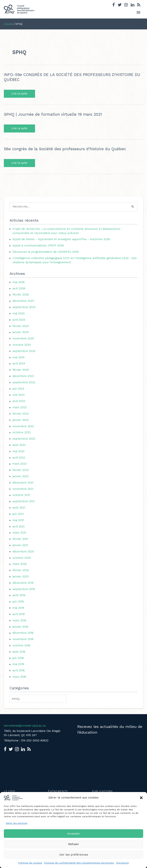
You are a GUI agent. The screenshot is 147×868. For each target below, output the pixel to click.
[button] (141, 798)
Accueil (8, 24)
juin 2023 (18, 389)
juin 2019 (18, 602)
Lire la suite (21, 94)
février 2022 (21, 470)
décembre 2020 (23, 551)
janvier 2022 (20, 476)
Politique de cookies (30, 863)
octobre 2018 (21, 645)
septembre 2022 (24, 439)
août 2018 (19, 652)
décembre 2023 (23, 376)
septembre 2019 (24, 589)
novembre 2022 (23, 426)
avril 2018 (19, 670)
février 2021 (20, 539)
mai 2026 (19, 282)
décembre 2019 (23, 583)
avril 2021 (18, 526)
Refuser (74, 844)
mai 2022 (18, 451)
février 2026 (21, 295)
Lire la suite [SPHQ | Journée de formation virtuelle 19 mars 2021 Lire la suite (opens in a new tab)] (19, 128)
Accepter (74, 834)
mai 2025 (19, 313)
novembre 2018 (23, 639)
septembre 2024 (24, 351)
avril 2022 (19, 458)
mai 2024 (19, 357)
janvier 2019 (20, 627)
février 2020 (21, 570)
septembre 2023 (24, 382)
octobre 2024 (22, 345)
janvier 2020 (21, 577)
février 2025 (21, 326)
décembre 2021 (23, 483)
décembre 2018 (23, 633)
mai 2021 (18, 520)
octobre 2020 (22, 558)
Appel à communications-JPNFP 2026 (38, 245)
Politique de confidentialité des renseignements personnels (79, 863)
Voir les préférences (74, 855)
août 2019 (19, 595)
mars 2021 (19, 533)
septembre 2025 (24, 307)
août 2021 (19, 508)
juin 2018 (18, 658)
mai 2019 (18, 608)
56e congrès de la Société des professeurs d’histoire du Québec (65, 149)
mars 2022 (20, 464)
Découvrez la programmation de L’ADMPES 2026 (46, 252)
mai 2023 (18, 395)
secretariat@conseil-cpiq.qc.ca (25, 726)
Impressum (122, 863)
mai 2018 (18, 664)
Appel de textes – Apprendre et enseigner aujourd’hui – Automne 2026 (61, 239)
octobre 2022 (22, 432)
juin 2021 (18, 514)
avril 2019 (19, 614)
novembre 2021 (23, 489)
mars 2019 (19, 620)
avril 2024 (19, 363)
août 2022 (19, 445)
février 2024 (21, 370)
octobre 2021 (21, 495)
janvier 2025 (21, 332)
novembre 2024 (23, 338)
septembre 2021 (24, 501)
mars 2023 (20, 407)
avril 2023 (19, 401)
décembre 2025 (23, 301)
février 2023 (21, 414)
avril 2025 (19, 320)
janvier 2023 (20, 420)
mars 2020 (20, 564)
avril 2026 (19, 288)
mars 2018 (19, 677)
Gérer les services (17, 823)
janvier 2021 (20, 545)
